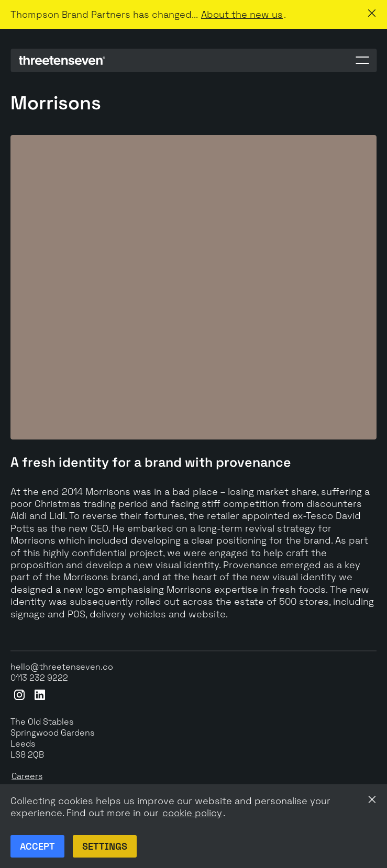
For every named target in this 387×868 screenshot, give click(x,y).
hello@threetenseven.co (62, 667)
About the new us (242, 14)
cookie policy (192, 813)
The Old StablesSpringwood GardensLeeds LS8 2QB (52, 738)
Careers (27, 776)
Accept (37, 846)
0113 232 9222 (39, 678)
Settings (105, 846)
